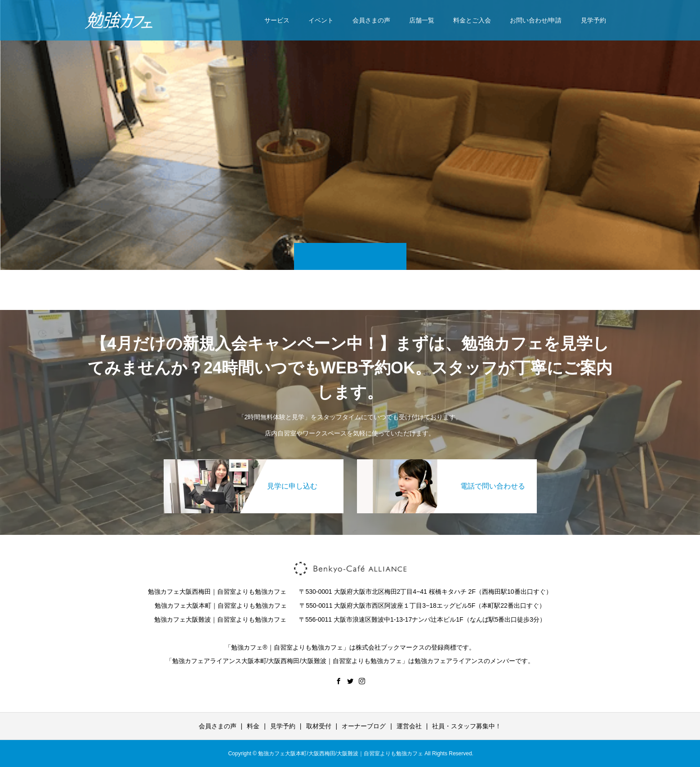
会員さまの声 (371, 20)
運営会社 (409, 726)
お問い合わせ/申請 (536, 20)
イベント (321, 20)
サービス (277, 20)
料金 (253, 726)
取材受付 (319, 726)
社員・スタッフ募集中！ (467, 726)
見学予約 (593, 20)
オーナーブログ (364, 726)
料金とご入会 (472, 20)
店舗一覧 (422, 20)
